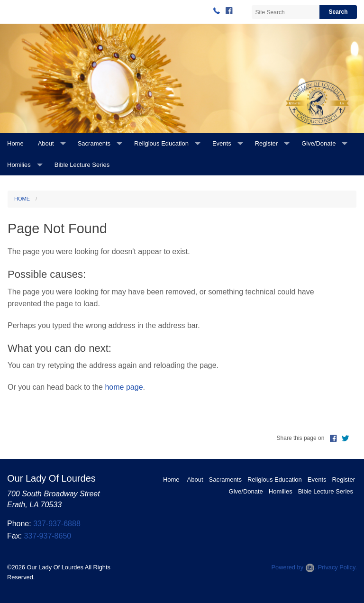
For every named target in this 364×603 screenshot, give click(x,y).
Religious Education (161, 143)
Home (15, 143)
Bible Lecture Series (82, 165)
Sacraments (94, 143)
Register (266, 143)
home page (124, 387)
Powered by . (294, 567)
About (46, 143)
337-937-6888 (57, 524)
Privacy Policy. (337, 567)
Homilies (19, 165)
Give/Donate (318, 143)
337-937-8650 (48, 536)
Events (222, 143)
